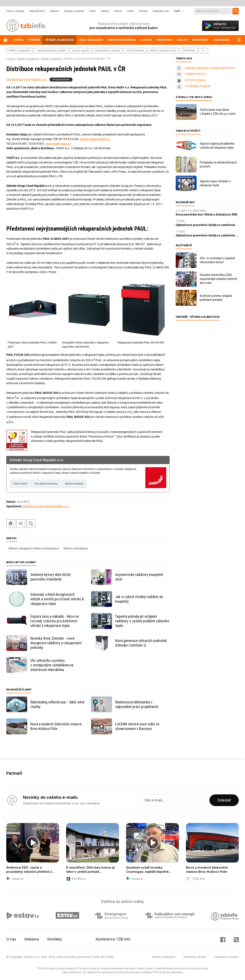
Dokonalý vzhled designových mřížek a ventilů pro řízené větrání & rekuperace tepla (57, 599)
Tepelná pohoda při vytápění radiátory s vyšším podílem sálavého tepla (142, 621)
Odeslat (224, 800)
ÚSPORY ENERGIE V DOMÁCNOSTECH (210, 68)
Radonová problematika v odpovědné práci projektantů (137, 704)
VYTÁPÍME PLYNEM (197, 86)
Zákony (105, 11)
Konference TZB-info (113, 939)
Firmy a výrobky (15, 11)
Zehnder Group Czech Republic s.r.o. (26, 79)
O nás (11, 939)
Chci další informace (46, 484)
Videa (130, 11)
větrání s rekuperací (20, 51)
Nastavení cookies (227, 957)
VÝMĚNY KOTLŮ (195, 74)
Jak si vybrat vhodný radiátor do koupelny (139, 599)
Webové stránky (74, 484)
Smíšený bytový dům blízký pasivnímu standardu (51, 577)
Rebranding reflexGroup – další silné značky (57, 704)
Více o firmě (20, 484)
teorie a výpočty (81, 51)
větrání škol (189, 51)
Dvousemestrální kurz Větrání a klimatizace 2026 (206, 214)
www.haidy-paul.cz (58, 144)
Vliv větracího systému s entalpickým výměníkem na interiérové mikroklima (52, 665)
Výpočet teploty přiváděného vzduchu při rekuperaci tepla (217, 146)
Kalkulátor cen (161, 11)
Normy (118, 11)
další (203, 51)
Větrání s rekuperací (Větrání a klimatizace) (34, 548)
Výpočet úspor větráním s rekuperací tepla (215, 183)
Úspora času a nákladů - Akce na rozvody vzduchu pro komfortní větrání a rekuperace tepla (55, 621)
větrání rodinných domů (163, 51)
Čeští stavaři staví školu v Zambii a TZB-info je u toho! (218, 112)
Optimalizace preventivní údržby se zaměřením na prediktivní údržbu (207, 225)
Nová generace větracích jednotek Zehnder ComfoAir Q (141, 643)
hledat (31, 524)
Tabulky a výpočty (74, 11)
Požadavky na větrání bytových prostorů (218, 164)
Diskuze (54, 11)
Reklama (32, 939)
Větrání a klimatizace (28, 59)
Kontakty (55, 939)
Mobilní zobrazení (164, 957)
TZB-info (11, 59)
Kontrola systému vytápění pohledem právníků (216, 298)
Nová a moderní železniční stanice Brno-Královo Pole (56, 726)
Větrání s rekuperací (52, 59)
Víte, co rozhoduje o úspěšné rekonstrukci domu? (217, 260)
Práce (92, 11)
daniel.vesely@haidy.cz (95, 139)
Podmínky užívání (195, 957)
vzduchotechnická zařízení (51, 51)
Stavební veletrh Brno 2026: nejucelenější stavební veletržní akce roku (219, 279)
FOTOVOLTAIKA (195, 80)
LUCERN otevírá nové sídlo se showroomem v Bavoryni (137, 726)
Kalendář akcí (37, 11)
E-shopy (143, 11)
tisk (11, 524)
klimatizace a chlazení (108, 51)
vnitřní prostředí (135, 51)
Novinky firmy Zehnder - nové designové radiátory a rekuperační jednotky (56, 643)
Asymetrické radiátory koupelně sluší (139, 577)
